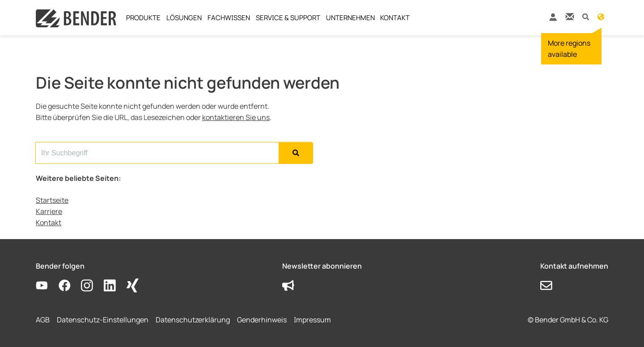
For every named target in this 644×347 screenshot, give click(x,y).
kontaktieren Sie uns (236, 117)
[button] (586, 16)
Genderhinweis (262, 320)
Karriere (49, 211)
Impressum (312, 320)
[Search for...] (157, 153)
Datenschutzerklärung (193, 320)
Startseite (52, 200)
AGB (43, 320)
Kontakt (49, 223)
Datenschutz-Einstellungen (103, 320)
